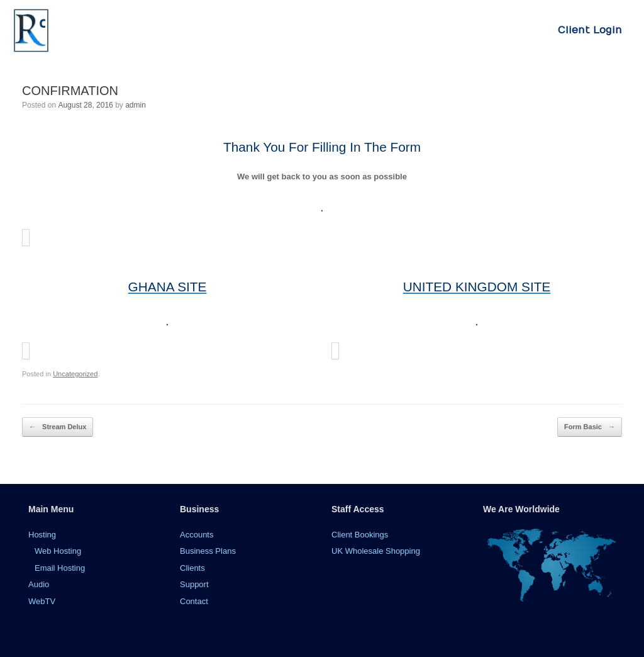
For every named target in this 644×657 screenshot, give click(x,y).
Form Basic (590, 427)
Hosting (42, 535)
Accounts (197, 535)
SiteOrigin (313, 632)
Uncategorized (75, 374)
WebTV (42, 601)
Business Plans (208, 551)
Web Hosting (58, 551)
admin (136, 105)
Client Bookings (360, 535)
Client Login (590, 30)
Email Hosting (60, 568)
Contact (194, 601)
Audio (39, 584)
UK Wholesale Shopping (376, 551)
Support (194, 584)
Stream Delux (58, 427)
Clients (192, 568)
